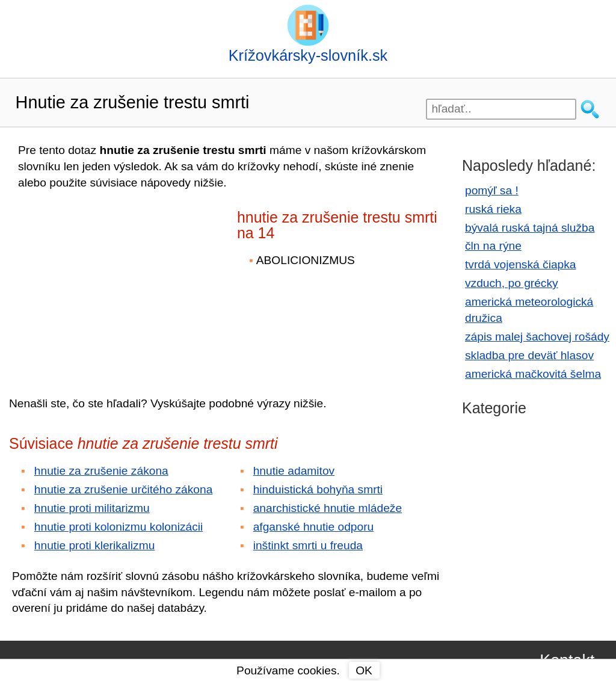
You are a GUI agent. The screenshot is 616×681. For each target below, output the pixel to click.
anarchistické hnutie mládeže (328, 508)
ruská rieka (493, 209)
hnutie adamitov (294, 471)
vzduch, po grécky (512, 283)
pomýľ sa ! (492, 190)
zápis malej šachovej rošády (537, 337)
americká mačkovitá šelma (533, 374)
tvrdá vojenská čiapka (521, 264)
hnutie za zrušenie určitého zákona (124, 489)
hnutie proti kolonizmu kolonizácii (119, 527)
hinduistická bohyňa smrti (318, 489)
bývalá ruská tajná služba (530, 228)
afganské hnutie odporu (314, 527)
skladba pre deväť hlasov (529, 355)
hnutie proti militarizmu (92, 508)
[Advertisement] (114, 285)
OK (364, 670)
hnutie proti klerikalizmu (95, 545)
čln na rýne (493, 246)
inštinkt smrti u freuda (308, 545)
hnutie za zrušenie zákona (101, 471)
